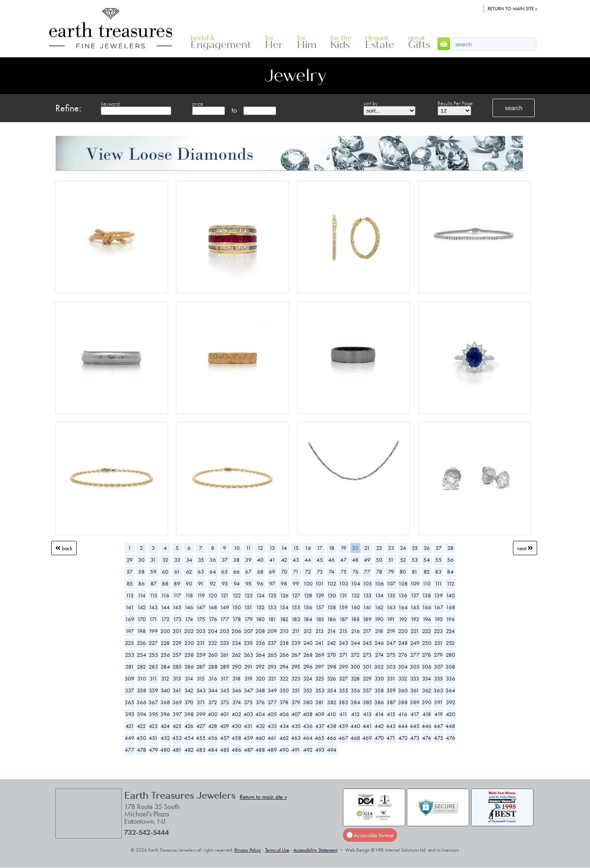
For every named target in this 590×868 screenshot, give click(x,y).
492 (308, 750)
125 (272, 595)
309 (129, 678)
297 (320, 667)
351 (296, 690)
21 (367, 548)
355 (344, 690)
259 (201, 655)
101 (320, 583)
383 (343, 702)
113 (130, 595)
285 (177, 667)
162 (379, 607)
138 (427, 595)
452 (165, 738)
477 (129, 750)
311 (153, 678)
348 (260, 690)
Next (525, 548)
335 (438, 678)
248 (403, 643)
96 (260, 583)
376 (260, 702)
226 (141, 643)
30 (141, 560)
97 (272, 583)
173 (177, 619)
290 (237, 667)
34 (189, 560)
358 (379, 690)
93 (225, 583)
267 (296, 655)
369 (177, 702)
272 (355, 655)
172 (165, 619)
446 (427, 726)
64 (213, 572)
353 (320, 690)
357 (367, 690)
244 (355, 643)
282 (141, 667)
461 (272, 738)
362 (427, 690)
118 (189, 595)
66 (236, 572)
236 (260, 643)
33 (177, 560)
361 (415, 690)
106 (379, 583)
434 (284, 726)
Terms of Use (277, 850)
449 (129, 738)
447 (438, 726)
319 (248, 678)
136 (403, 595)
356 (355, 690)
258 (189, 655)
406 (284, 714)
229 (177, 643)
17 (320, 548)
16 (308, 548)
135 (391, 595)
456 (213, 738)
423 (153, 726)
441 (367, 726)
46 (331, 560)
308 (450, 667)
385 (367, 702)
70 (284, 572)
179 (248, 619)
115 (153, 595)
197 (130, 631)
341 (177, 690)
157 (320, 607)
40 (260, 560)
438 (331, 726)
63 (201, 572)
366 (141, 702)
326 (331, 678)
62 (189, 572)
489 (272, 750)
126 (284, 595)
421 (130, 726)
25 (415, 548)
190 (379, 619)
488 (260, 750)
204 (213, 631)
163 (391, 607)
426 (189, 726)
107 (391, 583)
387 (391, 702)
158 (331, 607)
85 (130, 583)
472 (403, 738)
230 (189, 643)
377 (272, 702)
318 (236, 678)
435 (296, 726)
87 (153, 583)
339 (153, 690)
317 (225, 678)
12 (260, 548)
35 (201, 560)
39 (248, 560)
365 (129, 702)
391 (438, 702)
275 (391, 655)
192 (403, 619)
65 (225, 572)
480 (165, 750)
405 (272, 714)
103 (344, 583)
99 (296, 583)
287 (201, 667)
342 (189, 690)
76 (355, 572)
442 (379, 726)
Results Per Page (455, 103)
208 (260, 631)
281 (130, 667)
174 (189, 619)
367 (153, 702)
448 (450, 726)
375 (248, 702)
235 (248, 643)
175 (201, 619)
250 (427, 643)
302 (379, 667)
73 (320, 572)
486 (236, 750)
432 (260, 726)
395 (153, 714)
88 (165, 583)
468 (355, 738)
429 (225, 726)
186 (331, 619)
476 (450, 738)
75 (344, 572)
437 (320, 726)
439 (343, 726)
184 (308, 619)
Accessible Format (370, 835)
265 (272, 655)
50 (379, 560)
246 (379, 643)
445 (415, 726)
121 (225, 595)
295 (296, 667)
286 (189, 667)
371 (201, 702)
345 (225, 690)
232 (213, 643)
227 (153, 643)
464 (308, 738)
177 (225, 619)
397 (177, 714)
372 (213, 702)
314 (189, 678)
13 (272, 548)
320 (260, 678)
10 (237, 548)
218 (379, 631)
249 (415, 643)
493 (320, 750)
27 (439, 548)
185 (320, 619)
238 (284, 643)
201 (177, 631)
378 (284, 702)
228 (165, 643)
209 (272, 631)
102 (332, 583)
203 (201, 631)
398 (189, 714)
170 (142, 619)
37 (225, 560)
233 (225, 643)
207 (248, 631)
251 (439, 643)
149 (225, 607)
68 (260, 572)
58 (141, 572)
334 (427, 678)
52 (403, 560)
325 (320, 678)
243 (344, 643)
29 (130, 560)
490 (284, 750)
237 (272, 643)
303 (391, 667)
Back (64, 548)
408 (308, 714)
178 (237, 619)
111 (438, 583)
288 (213, 667)
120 (213, 595)
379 (296, 702)
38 (236, 560)
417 (415, 714)
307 (439, 667)
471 (391, 738)
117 (177, 595)
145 (177, 607)
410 (331, 714)
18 (331, 548)
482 (189, 750)
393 (130, 714)
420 (450, 714)
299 (344, 667)
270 (331, 655)
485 (225, 750)
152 (260, 607)
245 (367, 643)
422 (141, 726)
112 (450, 583)
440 (355, 726)
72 (308, 572)
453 (177, 738)
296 (308, 667)
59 (153, 572)
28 (450, 548)
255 (153, 655)
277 (415, 655)
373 (225, 702)
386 (379, 702)
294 (284, 667)
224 (450, 631)
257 (177, 655)
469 (367, 738)
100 (308, 583)
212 (308, 631)
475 (439, 738)
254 (142, 655)
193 (415, 619)
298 (332, 667)
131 (343, 595)
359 (391, 690)
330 (379, 678)
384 (355, 702)
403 (248, 714)
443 (391, 726)
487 (248, 750)
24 (403, 548)
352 (308, 690)
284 (165, 667)
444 (403, 726)
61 (177, 572)
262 (236, 655)
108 (403, 583)
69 (272, 572)
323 (296, 678)
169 (130, 619)
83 (438, 572)
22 (379, 548)
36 (213, 560)
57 (130, 572)
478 (142, 750)
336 (450, 678)
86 (141, 583)
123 (248, 595)
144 (165, 607)
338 (142, 690)
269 (320, 655)
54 (427, 560)
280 (450, 655)
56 (450, 560)
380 (308, 702)
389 (415, 702)
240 (308, 643)
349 (272, 690)
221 (415, 631)
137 (415, 595)
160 (355, 607)
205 (225, 631)
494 (332, 750)
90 (189, 583)
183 (296, 619)
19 (343, 548)
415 (391, 714)
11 (248, 548)
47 (343, 560)
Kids (341, 42)
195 (439, 619)
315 (201, 678)
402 (236, 714)
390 (427, 702)
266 (284, 655)
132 (355, 595)
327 (343, 678)
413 (367, 714)
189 (367, 619)
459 (248, 738)
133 (367, 595)
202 (189, 631)
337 (129, 690)
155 (296, 607)
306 (427, 667)
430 (236, 726)
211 (296, 631)
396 (165, 714)
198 (141, 631)
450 (141, 738)
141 (130, 607)
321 (272, 678)
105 (367, 583)
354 (332, 690)
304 (403, 667)
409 (320, 714)
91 (201, 583)
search (514, 108)
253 (130, 655)
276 (403, 655)
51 (391, 560)
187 (344, 619)
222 (427, 631)
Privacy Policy (248, 850)
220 (403, 631)
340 (165, 690)
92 (213, 583)
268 (308, 655)
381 (320, 702)
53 (415, 560)
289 (225, 667)
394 (142, 714)
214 (331, 631)
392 (450, 702)
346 (237, 690)
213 (320, 631)
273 (367, 655)
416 (403, 714)
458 (236, 738)
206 (236, 631)
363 (438, 690)
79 (391, 572)
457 (225, 738)
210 (284, 631)
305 (415, 667)
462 (284, 738)
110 (427, 583)
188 (355, 619)
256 (165, 655)
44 (308, 560)
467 (343, 738)
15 (296, 548)
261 (225, 655)
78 (379, 572)
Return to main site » (512, 9)
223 (438, 631)
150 (236, 607)
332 (403, 678)
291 (248, 667)
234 (236, 643)
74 (331, 572)
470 (379, 738)
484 (213, 750)
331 (391, 678)
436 (308, 726)
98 (284, 583)
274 (379, 655)
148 (213, 607)
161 (367, 607)
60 (165, 572)
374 (237, 702)
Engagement (221, 42)
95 (248, 583)
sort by (371, 103)
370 (189, 702)
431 (248, 726)
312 (165, 678)
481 (177, 750)
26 (427, 548)
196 (450, 619)
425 (177, 726)
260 (213, 655)
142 (142, 607)
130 (331, 595)
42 (284, 560)
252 (450, 643)
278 (427, 655)
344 (213, 690)
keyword (110, 104)
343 (201, 690)
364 (450, 690)
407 (296, 714)
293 (272, 667)
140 (450, 595)
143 (153, 607)
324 (308, 678)
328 (355, 678)
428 (213, 726)
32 (165, 560)
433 (272, 726)
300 (355, 667)
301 (367, 667)
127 (296, 595)
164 (403, 607)
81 (415, 572)
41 (272, 560)
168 (450, 607)
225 (129, 643)
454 (189, 738)
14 (284, 548)
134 (379, 595)
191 (391, 619)
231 (201, 643)
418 (427, 714)
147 (201, 607)
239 (296, 643)
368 (165, 702)
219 (391, 631)
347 (248, 690)
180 (260, 619)
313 (177, 678)
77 (367, 572)
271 (344, 655)
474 (427, 738)
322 (284, 678)
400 (213, 714)
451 (153, 738)
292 (260, 667)
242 (331, 643)
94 (237, 583)
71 (296, 572)
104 (355, 583)
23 (391, 548)
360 (403, 690)
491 (296, 750)
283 (153, 667)
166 (427, 607)
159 (343, 607)
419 (439, 714)
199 (153, 631)
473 (415, 738)
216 (355, 631)
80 (403, 572)
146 (189, 607)
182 (284, 619)
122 (237, 595)
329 (367, 678)
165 (415, 607)
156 (308, 607)
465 (320, 738)
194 (427, 619)
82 (427, 572)
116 (165, 595)
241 (320, 643)
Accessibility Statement (315, 850)
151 (248, 607)
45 (320, 560)
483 (201, 750)
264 (260, 655)
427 (201, 726)
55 (438, 560)
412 (355, 714)
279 (438, 655)
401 (225, 714)
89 (177, 583)
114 (142, 595)
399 (201, 714)
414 (379, 714)
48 (355, 560)
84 (450, 572)
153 (272, 607)
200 (165, 631)
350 (284, 690)
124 (260, 595)
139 (438, 595)
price (198, 104)
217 (367, 631)
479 (153, 750)
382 (332, 702)
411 (343, 714)
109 (415, 583)
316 (213, 678)
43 (296, 560)
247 (391, 643)
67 (248, 572)
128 (308, 595)
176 (213, 619)
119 (201, 595)
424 (165, 726)
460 (260, 738)
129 (320, 595)
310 (142, 678)
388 (403, 702)
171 (153, 619)
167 (439, 607)
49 (367, 560)
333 (415, 678)
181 (272, 619)
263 (248, 655)
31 (153, 560)
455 (201, 738)
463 (296, 738)
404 (260, 714)
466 (331, 738)
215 (343, 631)
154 (284, 607)
